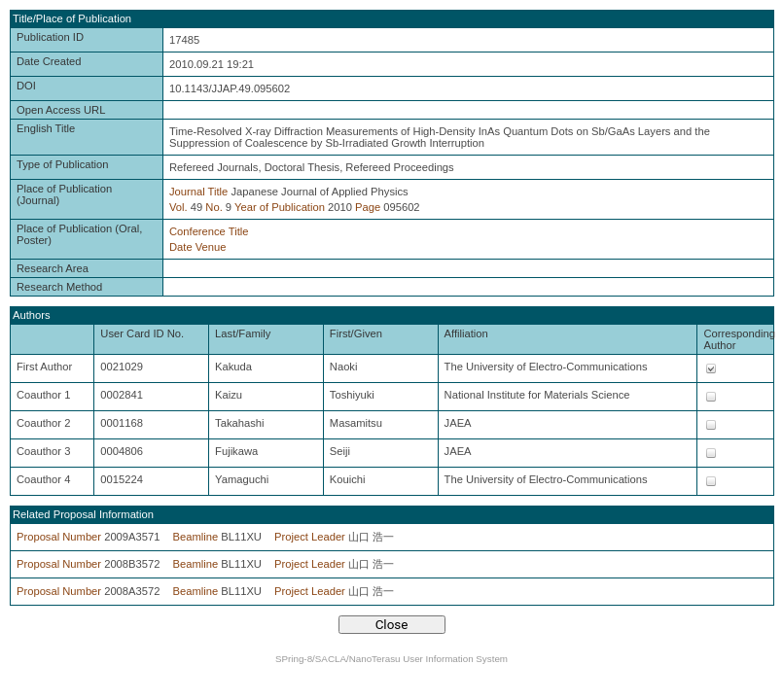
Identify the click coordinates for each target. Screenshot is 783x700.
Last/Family (243, 333)
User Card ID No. (142, 333)
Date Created (49, 61)
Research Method (59, 287)
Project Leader (310, 537)
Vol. (178, 207)
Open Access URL (61, 110)
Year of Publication (280, 207)
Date (181, 247)
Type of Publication (63, 164)
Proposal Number (59, 537)
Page (368, 207)
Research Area (53, 268)
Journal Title (198, 192)
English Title (46, 128)
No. (214, 207)
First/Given (356, 333)
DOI (26, 86)
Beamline (196, 537)
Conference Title (209, 231)
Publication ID (50, 37)
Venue (211, 247)
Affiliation (466, 333)
